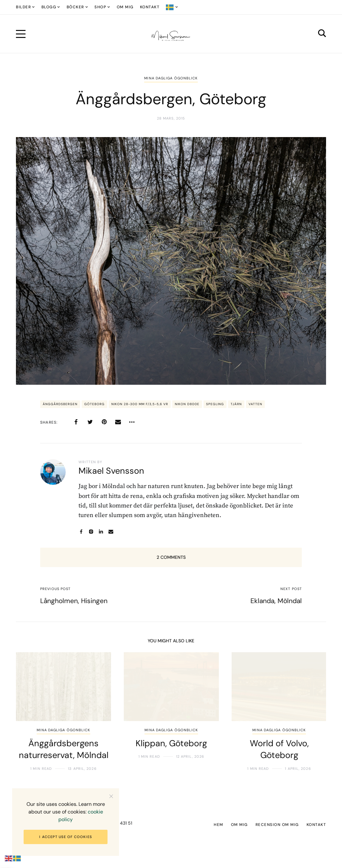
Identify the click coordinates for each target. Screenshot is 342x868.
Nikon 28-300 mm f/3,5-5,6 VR (140, 404)
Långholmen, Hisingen (74, 601)
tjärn (236, 404)
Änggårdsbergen (60, 404)
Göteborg (94, 404)
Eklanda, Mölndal (276, 601)
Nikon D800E (187, 404)
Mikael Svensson (111, 471)
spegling (215, 404)
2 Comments (171, 557)
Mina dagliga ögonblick (171, 78)
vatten (255, 404)
